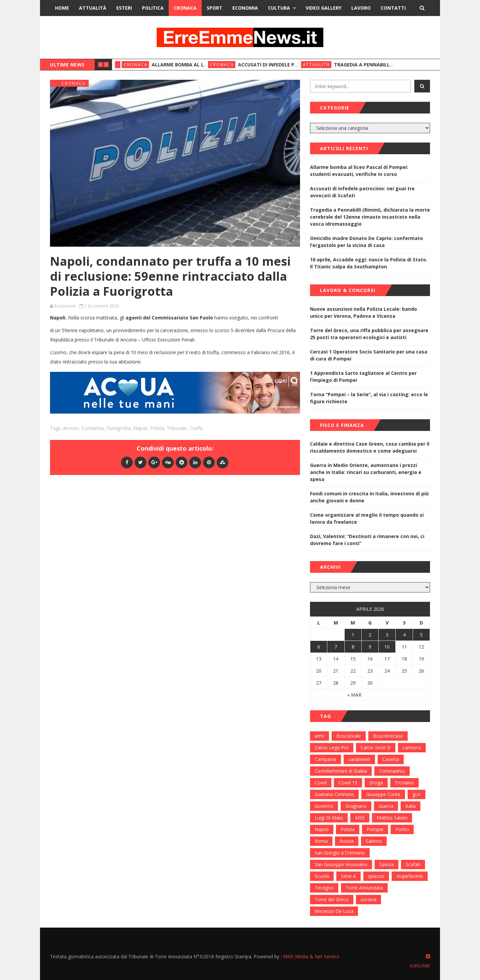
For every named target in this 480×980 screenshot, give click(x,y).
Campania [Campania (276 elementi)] (325, 759)
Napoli (140, 428)
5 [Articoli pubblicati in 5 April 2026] (421, 635)
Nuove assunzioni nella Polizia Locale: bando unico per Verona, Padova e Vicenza (363, 312)
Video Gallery (323, 8)
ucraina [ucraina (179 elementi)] (368, 899)
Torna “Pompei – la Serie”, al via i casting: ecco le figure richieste (369, 398)
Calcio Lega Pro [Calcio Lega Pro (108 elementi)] (332, 748)
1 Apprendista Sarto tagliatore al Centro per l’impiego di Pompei (363, 377)
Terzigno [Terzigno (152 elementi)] (324, 888)
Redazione (65, 306)
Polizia (157, 428)
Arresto (71, 428)
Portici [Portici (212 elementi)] (402, 829)
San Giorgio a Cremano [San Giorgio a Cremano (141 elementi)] (340, 853)
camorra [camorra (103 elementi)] (412, 748)
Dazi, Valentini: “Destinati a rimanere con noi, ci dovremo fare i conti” (367, 540)
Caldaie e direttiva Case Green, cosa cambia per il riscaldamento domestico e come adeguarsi (370, 447)
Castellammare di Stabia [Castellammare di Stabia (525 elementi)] (341, 771)
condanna (93, 428)
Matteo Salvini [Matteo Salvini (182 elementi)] (392, 818)
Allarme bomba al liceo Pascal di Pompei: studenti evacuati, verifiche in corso (359, 171)
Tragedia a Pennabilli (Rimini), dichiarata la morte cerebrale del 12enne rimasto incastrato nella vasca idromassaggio (370, 217)
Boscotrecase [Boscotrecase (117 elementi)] (388, 736)
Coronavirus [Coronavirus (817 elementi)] (392, 771)
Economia (245, 8)
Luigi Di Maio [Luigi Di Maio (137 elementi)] (329, 818)
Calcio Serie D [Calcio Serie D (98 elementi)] (376, 748)
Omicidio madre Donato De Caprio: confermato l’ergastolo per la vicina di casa (366, 242)
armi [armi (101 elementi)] (319, 736)
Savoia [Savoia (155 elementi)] (386, 864)
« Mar (354, 695)
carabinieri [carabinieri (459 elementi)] (359, 759)
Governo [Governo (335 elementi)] (324, 806)
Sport (214, 8)
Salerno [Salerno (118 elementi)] (374, 841)
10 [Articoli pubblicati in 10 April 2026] (387, 647)
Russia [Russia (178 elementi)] (347, 841)
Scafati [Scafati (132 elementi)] (413, 864)
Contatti (393, 8)
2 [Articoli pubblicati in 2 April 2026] (370, 635)
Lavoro (361, 8)
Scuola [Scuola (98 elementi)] (322, 876)
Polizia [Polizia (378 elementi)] (348, 829)
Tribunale (177, 428)
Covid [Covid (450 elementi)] (321, 783)
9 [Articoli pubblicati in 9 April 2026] (370, 647)
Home (62, 8)
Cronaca (185, 8)
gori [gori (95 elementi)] (416, 794)
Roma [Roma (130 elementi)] (321, 841)
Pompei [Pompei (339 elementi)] (375, 829)
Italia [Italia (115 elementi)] (410, 806)
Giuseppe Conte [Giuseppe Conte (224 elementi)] (383, 794)
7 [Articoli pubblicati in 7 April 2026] (336, 647)
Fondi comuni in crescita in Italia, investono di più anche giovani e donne (369, 497)
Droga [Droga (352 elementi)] (376, 783)
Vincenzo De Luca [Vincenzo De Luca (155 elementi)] (334, 911)
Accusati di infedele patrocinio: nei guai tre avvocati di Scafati (362, 192)
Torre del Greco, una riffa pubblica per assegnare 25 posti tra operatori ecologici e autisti (369, 334)
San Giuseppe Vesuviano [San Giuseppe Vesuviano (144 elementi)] (341, 864)
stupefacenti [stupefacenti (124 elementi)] (410, 876)
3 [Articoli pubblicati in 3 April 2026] (387, 635)
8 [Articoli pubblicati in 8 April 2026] (353, 647)
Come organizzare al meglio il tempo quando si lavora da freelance (367, 518)
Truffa (196, 428)
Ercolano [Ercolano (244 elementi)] (404, 783)
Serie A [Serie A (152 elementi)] (348, 876)
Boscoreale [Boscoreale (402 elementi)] (349, 736)
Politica (153, 8)
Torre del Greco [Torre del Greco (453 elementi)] (332, 899)
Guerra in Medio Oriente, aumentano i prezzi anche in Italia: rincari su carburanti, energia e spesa (366, 472)
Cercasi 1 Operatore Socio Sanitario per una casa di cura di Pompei (369, 355)
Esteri (124, 8)
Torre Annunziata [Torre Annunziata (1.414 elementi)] (364, 888)
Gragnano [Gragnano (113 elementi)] (356, 806)
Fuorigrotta (118, 428)
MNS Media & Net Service (311, 956)
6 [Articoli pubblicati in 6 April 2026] (319, 647)
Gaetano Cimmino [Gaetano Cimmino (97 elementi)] (334, 794)
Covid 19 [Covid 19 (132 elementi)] (348, 783)
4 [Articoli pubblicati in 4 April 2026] (404, 635)
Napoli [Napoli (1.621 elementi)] (322, 829)
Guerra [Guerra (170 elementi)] (386, 806)
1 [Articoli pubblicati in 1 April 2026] (353, 635)
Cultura (279, 8)
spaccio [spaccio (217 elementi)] (376, 876)
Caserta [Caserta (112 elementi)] (391, 759)
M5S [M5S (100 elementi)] (360, 818)
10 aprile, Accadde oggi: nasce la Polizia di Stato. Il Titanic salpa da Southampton (369, 263)
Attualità (93, 8)
